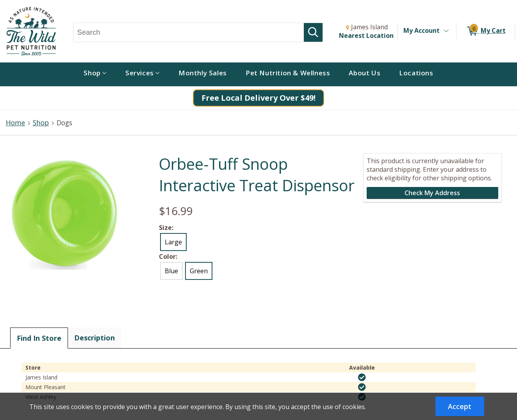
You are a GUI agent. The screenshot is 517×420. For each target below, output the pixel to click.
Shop (41, 123)
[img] (362, 377)
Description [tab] (94, 338)
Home (15, 123)
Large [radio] (173, 242)
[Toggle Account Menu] (446, 31)
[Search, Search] (189, 32)
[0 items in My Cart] (486, 31)
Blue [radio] (171, 271)
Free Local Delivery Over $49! (258, 98)
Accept (460, 406)
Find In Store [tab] (39, 338)
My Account (422, 30)
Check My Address (432, 193)
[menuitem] (95, 74)
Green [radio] (199, 271)
